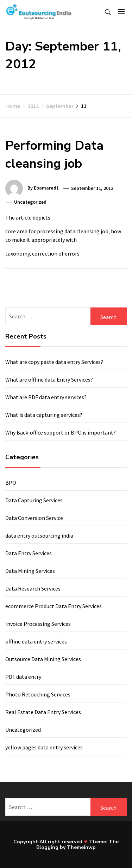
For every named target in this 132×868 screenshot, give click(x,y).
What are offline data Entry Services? (49, 379)
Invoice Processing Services (38, 624)
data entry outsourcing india (39, 535)
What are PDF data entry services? (46, 397)
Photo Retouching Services (38, 694)
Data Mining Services (30, 571)
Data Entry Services (29, 553)
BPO (11, 483)
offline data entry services (36, 641)
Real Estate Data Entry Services (43, 712)
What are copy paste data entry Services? (54, 362)
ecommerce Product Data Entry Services (54, 606)
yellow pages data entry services (44, 747)
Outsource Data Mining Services (43, 659)
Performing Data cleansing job (54, 154)
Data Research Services (33, 588)
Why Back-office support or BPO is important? (61, 432)
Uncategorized (23, 730)
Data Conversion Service (34, 518)
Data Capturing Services (34, 500)
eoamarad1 (46, 188)
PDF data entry (23, 677)
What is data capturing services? (44, 415)
